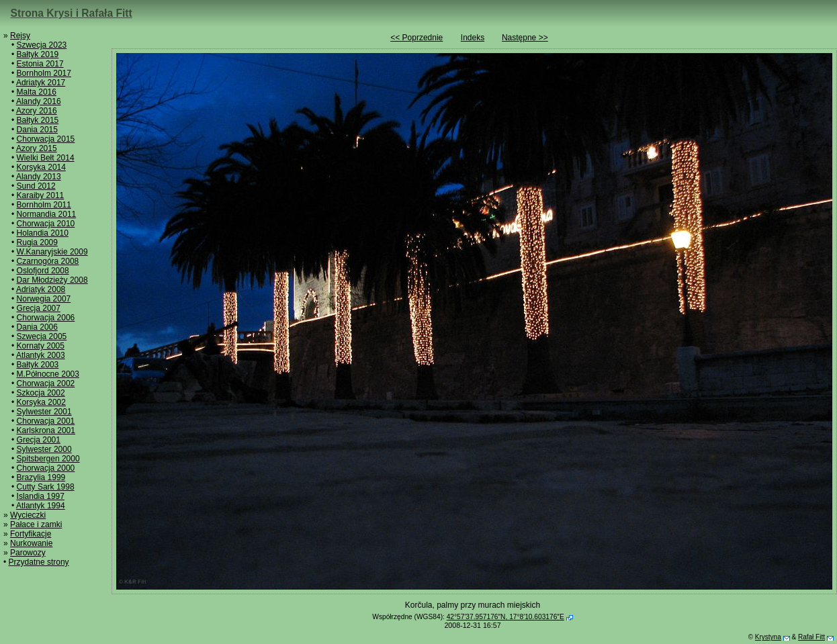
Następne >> (525, 38)
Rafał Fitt (811, 637)
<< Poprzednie (416, 38)
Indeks (473, 38)
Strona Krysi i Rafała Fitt (72, 13)
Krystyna (768, 637)
